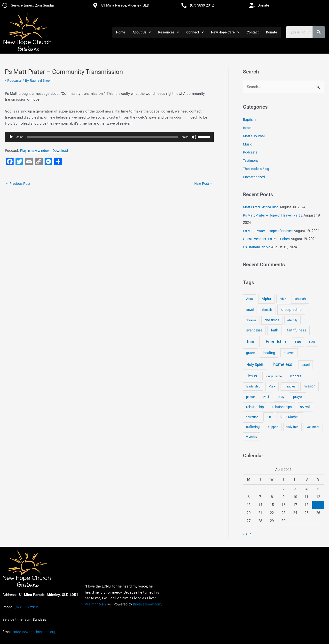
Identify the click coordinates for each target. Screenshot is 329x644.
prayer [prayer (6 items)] (298, 397)
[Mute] (194, 137)
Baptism (249, 120)
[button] (142, 32)
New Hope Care (225, 32)
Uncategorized (254, 177)
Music (247, 144)
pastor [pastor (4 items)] (251, 397)
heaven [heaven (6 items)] (289, 353)
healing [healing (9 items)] (269, 353)
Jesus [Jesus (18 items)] (252, 376)
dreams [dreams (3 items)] (251, 320)
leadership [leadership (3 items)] (253, 386)
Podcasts (14, 80)
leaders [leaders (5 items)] (296, 376)
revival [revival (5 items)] (305, 407)
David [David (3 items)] (250, 310)
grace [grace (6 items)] (250, 353)
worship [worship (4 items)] (252, 437)
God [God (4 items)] (312, 342)
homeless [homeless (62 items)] (283, 364)
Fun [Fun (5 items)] (298, 342)
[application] (109, 137)
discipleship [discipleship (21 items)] (291, 310)
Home (121, 32)
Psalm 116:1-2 (96, 604)
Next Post (204, 184)
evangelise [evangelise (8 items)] (254, 331)
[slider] (103, 137)
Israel (247, 128)
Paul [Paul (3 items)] (266, 397)
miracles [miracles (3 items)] (290, 386)
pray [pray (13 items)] (281, 397)
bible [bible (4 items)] (283, 299)
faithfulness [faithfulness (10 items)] (297, 330)
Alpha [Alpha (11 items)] (266, 299)
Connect (195, 32)
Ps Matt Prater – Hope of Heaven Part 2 (273, 215)
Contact (253, 32)
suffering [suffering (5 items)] (253, 427)
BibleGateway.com (147, 604)
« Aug (247, 534)
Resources (169, 32)
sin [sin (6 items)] (269, 417)
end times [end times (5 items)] (272, 320)
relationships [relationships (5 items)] (282, 407)
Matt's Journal (254, 136)
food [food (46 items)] (251, 342)
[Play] (11, 137)
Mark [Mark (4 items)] (272, 386)
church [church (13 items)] (300, 299)
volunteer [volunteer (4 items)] (313, 427)
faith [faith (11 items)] (274, 330)
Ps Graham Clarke (257, 247)
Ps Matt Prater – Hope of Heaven (268, 231)
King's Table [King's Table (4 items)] (274, 376)
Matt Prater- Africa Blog (261, 207)
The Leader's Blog (256, 169)
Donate (272, 32)
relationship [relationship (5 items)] (255, 407)
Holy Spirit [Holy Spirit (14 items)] (255, 365)
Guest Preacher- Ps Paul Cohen (266, 239)
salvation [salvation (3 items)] (252, 417)
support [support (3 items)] (273, 427)
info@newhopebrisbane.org (34, 632)
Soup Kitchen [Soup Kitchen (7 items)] (290, 417)
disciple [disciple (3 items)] (267, 310)
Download (60, 151)
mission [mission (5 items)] (310, 386)
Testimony (251, 161)
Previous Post (18, 184)
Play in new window (35, 151)
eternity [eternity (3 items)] (292, 320)
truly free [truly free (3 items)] (292, 427)
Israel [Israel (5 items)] (305, 365)
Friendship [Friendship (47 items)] (276, 342)
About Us (142, 32)
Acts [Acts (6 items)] (250, 299)
